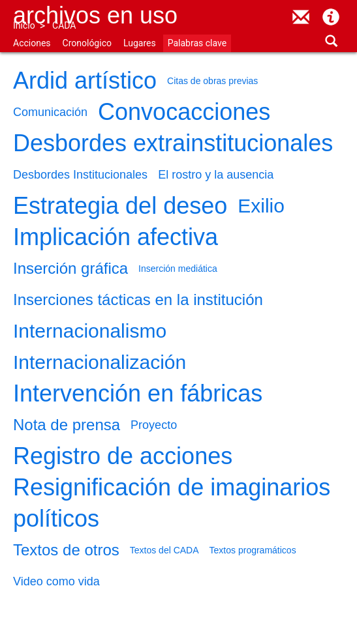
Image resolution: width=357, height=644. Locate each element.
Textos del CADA (164, 550)
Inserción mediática (178, 269)
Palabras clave (197, 43)
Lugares (140, 43)
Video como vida (56, 581)
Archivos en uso (95, 15)
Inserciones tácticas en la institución (138, 300)
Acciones (32, 43)
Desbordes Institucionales (80, 175)
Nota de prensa (67, 425)
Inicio (24, 25)
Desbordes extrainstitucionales (173, 143)
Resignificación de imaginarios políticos (172, 503)
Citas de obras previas (212, 81)
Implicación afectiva (116, 237)
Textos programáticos (253, 550)
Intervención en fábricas (138, 393)
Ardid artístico (85, 80)
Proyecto (154, 425)
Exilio (261, 206)
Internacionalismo (90, 331)
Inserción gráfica (70, 268)
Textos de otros (66, 550)
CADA (64, 25)
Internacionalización (100, 362)
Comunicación (50, 112)
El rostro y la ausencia (216, 175)
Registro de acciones (123, 456)
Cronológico (87, 43)
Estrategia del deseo (120, 206)
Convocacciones (184, 112)
